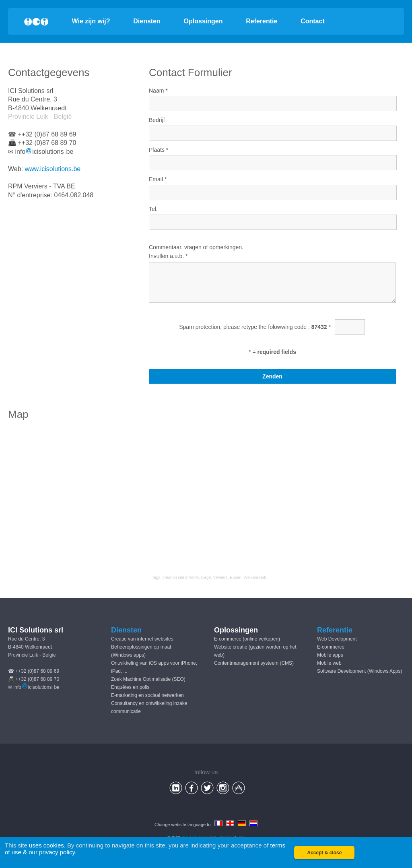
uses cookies (46, 845)
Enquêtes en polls (130, 687)
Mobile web (329, 663)
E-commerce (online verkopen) (247, 639)
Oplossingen (203, 21)
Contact (313, 21)
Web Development (337, 639)
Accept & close (324, 853)
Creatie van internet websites (142, 639)
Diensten (147, 21)
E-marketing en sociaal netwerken (147, 695)
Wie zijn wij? (91, 21)
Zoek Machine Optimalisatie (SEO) (148, 679)
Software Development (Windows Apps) (359, 671)
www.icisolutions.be (53, 169)
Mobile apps (330, 655)
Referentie (262, 21)
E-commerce (331, 647)
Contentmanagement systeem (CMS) (254, 663)
